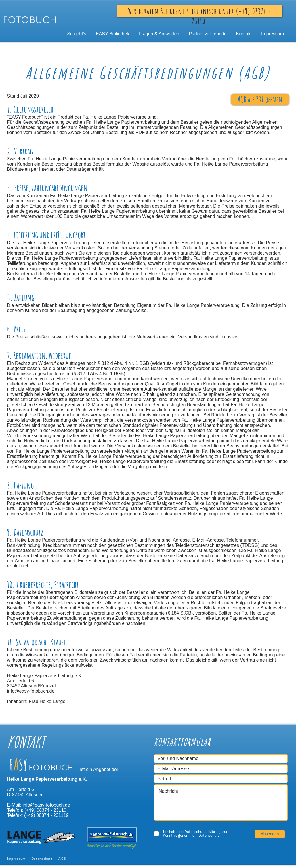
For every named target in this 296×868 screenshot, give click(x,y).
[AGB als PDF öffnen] (260, 99)
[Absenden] (270, 834)
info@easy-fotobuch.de (31, 691)
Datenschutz (42, 859)
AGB (62, 859)
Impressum (16, 859)
